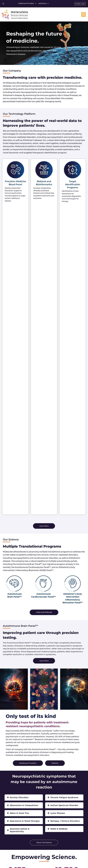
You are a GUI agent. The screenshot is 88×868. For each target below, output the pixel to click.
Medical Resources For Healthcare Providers (20, 635)
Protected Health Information (64, 865)
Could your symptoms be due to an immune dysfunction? (62, 636)
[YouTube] (53, 857)
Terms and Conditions (37, 865)
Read (44, 709)
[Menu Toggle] (84, 15)
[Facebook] (41, 857)
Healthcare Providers (27, 3)
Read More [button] (44, 670)
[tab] (24, 489)
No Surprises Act (80, 865)
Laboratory (43, 3)
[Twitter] (35, 857)
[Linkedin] (47, 857)
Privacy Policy (50, 865)
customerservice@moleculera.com (45, 846)
